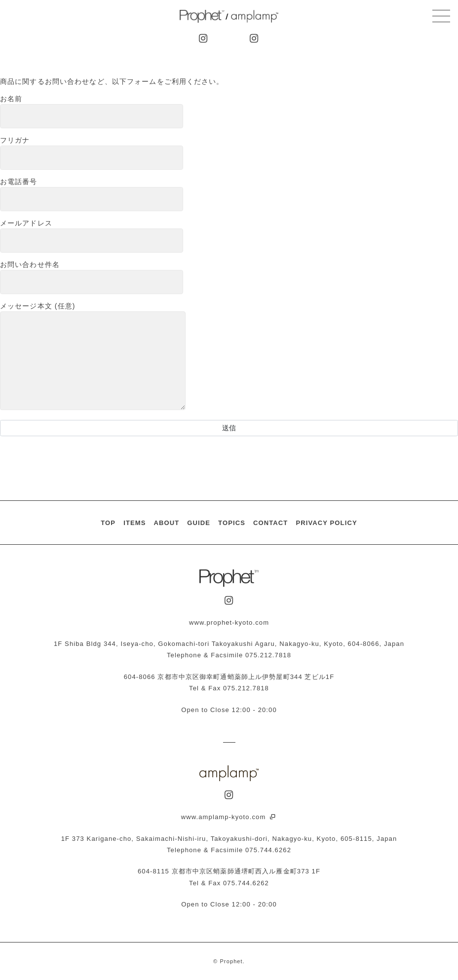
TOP (108, 523)
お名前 (92, 112)
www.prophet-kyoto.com (229, 622)
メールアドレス (92, 236)
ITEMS (134, 523)
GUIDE (199, 523)
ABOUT (166, 523)
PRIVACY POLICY (326, 523)
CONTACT (270, 523)
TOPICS (232, 523)
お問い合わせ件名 (92, 277)
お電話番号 (92, 194)
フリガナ (92, 153)
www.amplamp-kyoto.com (229, 817)
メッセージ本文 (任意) (93, 357)
